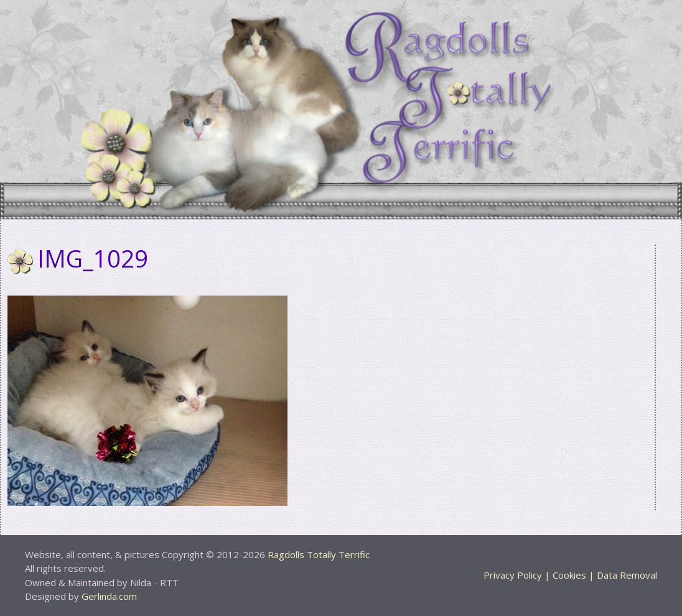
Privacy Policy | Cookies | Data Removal (570, 575)
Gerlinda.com (109, 596)
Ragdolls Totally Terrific (319, 554)
